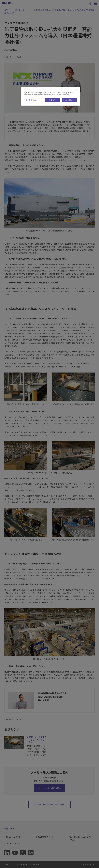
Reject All (53, 100)
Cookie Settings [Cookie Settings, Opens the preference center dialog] (31, 100)
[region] (50, 96)
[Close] (77, 89)
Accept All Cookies (69, 100)
